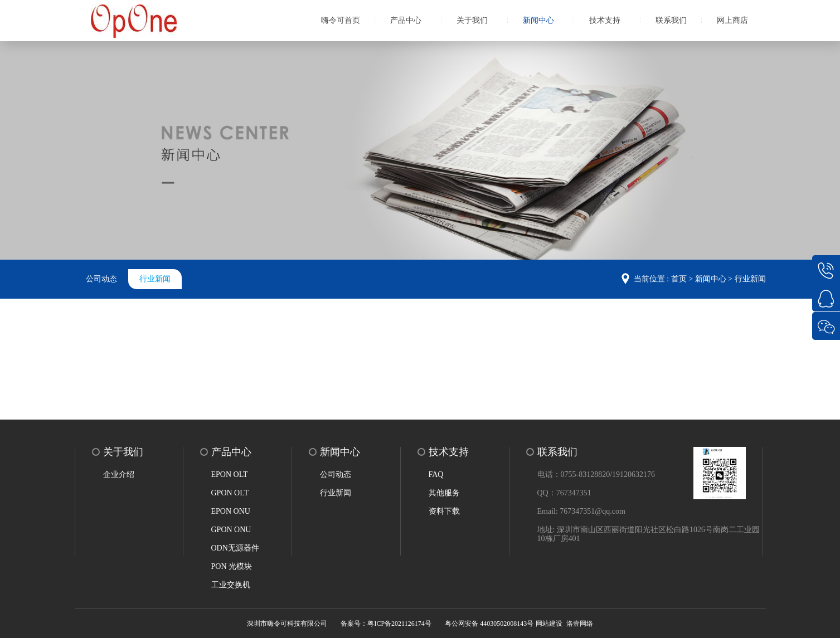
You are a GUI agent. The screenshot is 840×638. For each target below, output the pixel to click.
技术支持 (605, 20)
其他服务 (444, 493)
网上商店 (732, 20)
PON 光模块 (232, 566)
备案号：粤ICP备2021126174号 (386, 624)
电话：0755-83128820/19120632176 (596, 474)
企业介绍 (119, 474)
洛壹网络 (580, 624)
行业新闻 (155, 279)
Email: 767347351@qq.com (581, 511)
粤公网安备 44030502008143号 (489, 624)
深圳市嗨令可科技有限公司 (287, 624)
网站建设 (549, 624)
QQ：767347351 (564, 493)
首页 (679, 279)
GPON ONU (231, 530)
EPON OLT (230, 474)
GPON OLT (230, 493)
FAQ (436, 474)
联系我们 (671, 20)
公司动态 (101, 279)
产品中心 (406, 20)
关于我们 (472, 20)
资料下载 (444, 511)
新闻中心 (538, 20)
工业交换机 (231, 585)
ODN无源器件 (235, 548)
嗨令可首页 (341, 20)
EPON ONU (231, 511)
